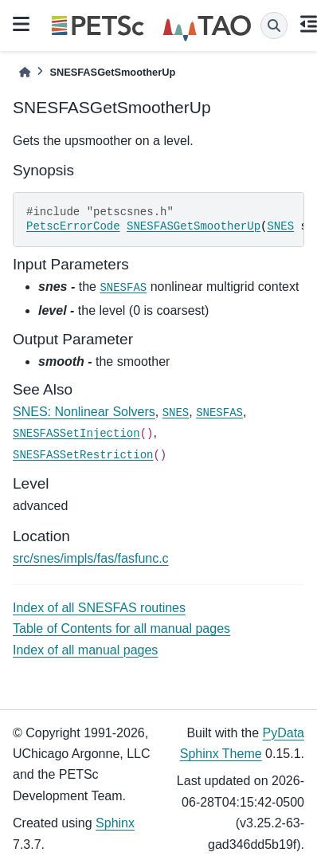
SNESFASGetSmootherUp (194, 226)
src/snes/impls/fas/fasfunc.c (91, 558)
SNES (280, 226)
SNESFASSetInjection (76, 434)
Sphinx (115, 823)
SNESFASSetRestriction (83, 455)
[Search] (274, 26)
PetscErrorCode (73, 226)
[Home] (25, 72)
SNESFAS (123, 288)
